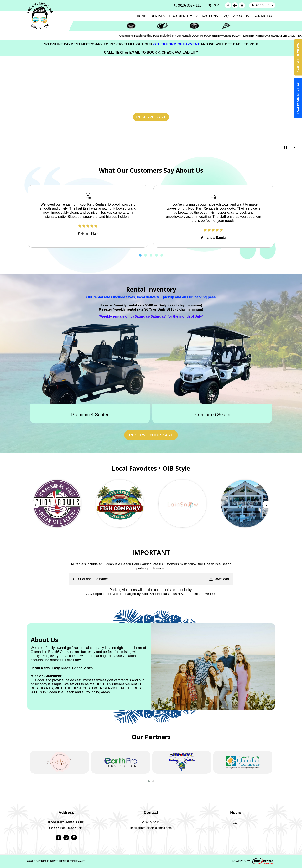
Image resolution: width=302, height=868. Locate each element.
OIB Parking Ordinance (91, 579)
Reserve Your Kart (151, 435)
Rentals (158, 16)
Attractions (207, 16)
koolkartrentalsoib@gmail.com (151, 828)
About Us (241, 16)
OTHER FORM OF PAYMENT (177, 44)
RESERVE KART (151, 117)
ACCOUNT (263, 5)
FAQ (226, 16)
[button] (140, 256)
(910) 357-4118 (151, 822)
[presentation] (35, 505)
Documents (181, 16)
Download (219, 579)
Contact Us (263, 16)
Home (142, 16)
